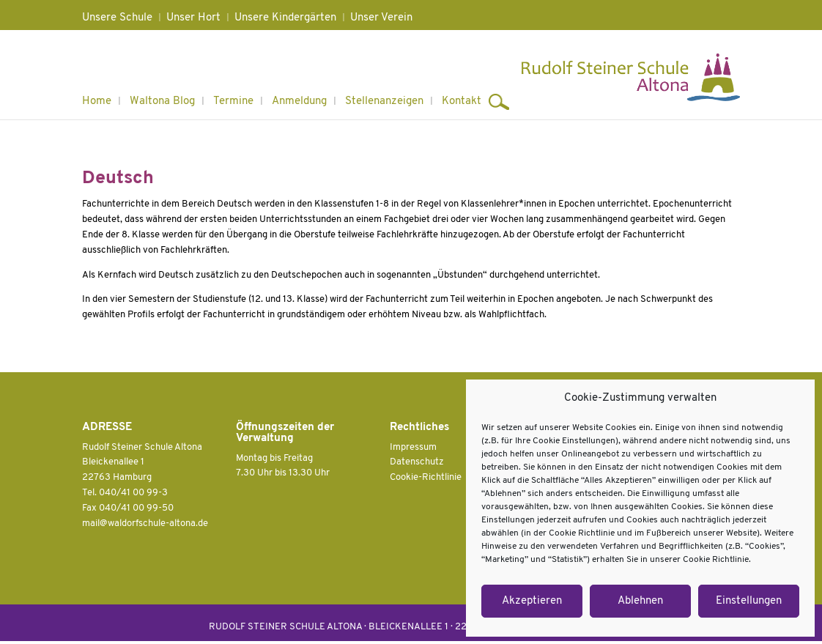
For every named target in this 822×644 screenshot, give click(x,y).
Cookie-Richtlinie (426, 477)
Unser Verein (381, 18)
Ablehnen (640, 601)
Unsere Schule (117, 18)
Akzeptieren (532, 601)
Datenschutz (417, 462)
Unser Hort (193, 18)
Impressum (413, 447)
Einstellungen (749, 601)
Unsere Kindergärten (285, 18)
